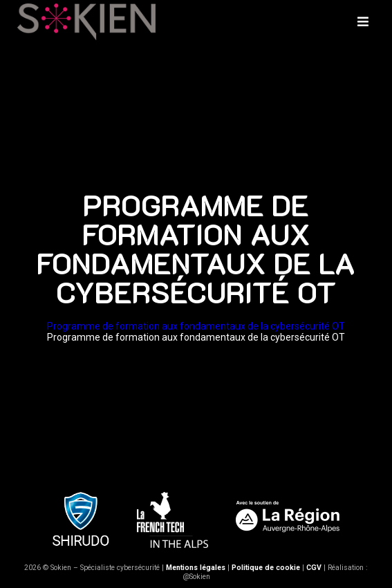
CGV (314, 568)
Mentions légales (196, 568)
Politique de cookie (266, 568)
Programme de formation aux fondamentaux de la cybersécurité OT (196, 326)
